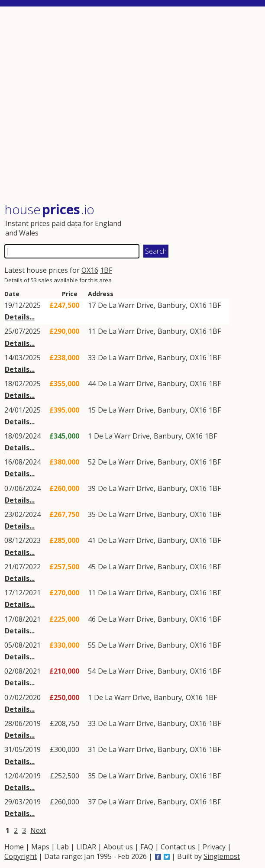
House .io (49, 209)
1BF (106, 270)
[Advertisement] (132, 105)
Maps (40, 847)
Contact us (178, 847)
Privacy (214, 847)
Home (14, 847)
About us (118, 847)
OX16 (90, 270)
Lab (63, 847)
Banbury (172, 305)
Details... (20, 317)
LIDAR (86, 847)
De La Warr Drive (126, 305)
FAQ (147, 847)
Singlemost (222, 856)
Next (38, 830)
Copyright (21, 856)
